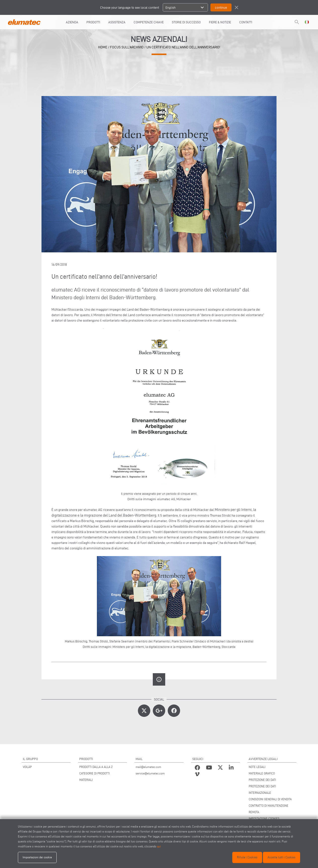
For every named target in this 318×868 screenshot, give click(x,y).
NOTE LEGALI (257, 767)
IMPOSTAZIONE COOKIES (264, 818)
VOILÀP (27, 767)
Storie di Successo (186, 22)
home (103, 47)
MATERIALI (86, 780)
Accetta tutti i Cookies (281, 857)
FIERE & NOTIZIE (220, 22)
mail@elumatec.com (148, 767)
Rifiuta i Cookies (247, 857)
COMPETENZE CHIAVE (149, 22)
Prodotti (93, 22)
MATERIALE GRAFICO (262, 773)
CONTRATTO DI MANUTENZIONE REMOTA (269, 809)
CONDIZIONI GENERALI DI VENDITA (270, 799)
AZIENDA (72, 22)
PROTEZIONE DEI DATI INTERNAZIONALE (262, 789)
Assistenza (117, 22)
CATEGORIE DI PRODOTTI (95, 773)
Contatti (246, 22)
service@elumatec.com (150, 773)
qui (159, 846)
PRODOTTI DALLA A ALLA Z (96, 767)
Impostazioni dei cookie (37, 857)
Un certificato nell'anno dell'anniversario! (183, 47)
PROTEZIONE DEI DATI (262, 780)
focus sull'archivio (127, 47)
